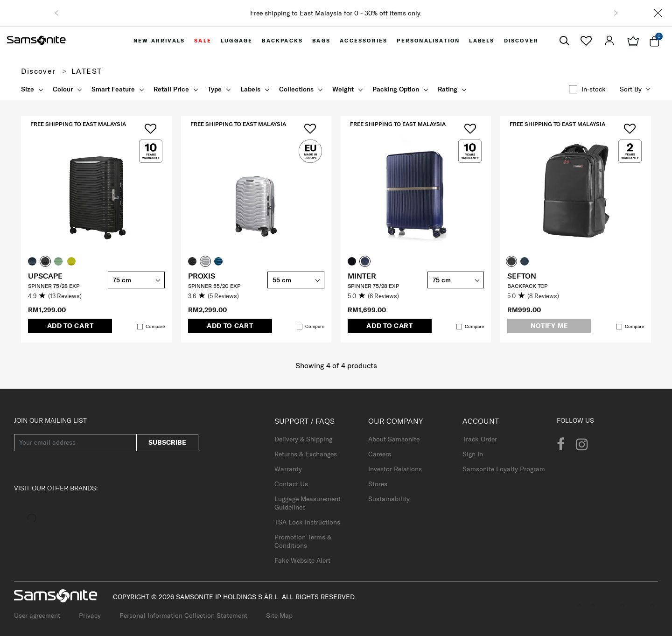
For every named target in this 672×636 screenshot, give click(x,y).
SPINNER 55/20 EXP (214, 286)
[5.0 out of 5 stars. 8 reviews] (545, 296)
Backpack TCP (527, 286)
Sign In (473, 454)
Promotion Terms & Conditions (303, 541)
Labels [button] (482, 41)
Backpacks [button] (282, 41)
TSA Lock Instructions (307, 522)
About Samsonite (394, 439)
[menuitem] (159, 41)
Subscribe (167, 442)
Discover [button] (521, 41)
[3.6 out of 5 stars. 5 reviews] (226, 296)
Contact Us (291, 484)
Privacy (90, 615)
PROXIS (202, 276)
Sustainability (389, 499)
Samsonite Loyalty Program (504, 469)
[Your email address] (75, 443)
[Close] (658, 13)
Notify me (549, 326)
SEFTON (522, 276)
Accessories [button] (364, 41)
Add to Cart (70, 326)
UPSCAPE (45, 276)
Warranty (288, 469)
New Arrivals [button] (159, 41)
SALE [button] (203, 41)
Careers (380, 454)
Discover (38, 71)
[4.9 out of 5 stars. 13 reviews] (66, 296)
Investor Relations (395, 469)
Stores (378, 484)
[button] (56, 13)
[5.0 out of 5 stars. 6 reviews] (385, 296)
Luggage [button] (237, 41)
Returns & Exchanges (306, 454)
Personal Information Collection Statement (183, 615)
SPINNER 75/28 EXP (54, 286)
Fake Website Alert (302, 560)
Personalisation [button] (428, 41)
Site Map (279, 615)
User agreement (37, 615)
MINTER (362, 276)
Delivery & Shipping (303, 439)
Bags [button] (321, 41)
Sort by (631, 89)
